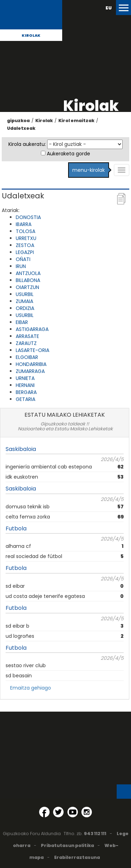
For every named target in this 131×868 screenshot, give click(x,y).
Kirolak (31, 35)
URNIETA (25, 378)
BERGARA (26, 392)
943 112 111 (95, 834)
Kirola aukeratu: (27, 144)
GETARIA (26, 399)
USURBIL (25, 294)
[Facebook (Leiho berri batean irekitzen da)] (44, 812)
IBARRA (24, 224)
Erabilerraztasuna (77, 857)
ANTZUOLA (28, 273)
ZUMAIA (24, 301)
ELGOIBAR (27, 357)
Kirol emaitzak (76, 121)
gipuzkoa (18, 121)
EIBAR (22, 322)
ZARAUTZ (26, 343)
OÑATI (23, 259)
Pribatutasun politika (67, 845)
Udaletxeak (21, 128)
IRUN (21, 266)
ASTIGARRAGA (32, 329)
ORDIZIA (25, 308)
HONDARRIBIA (31, 364)
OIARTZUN (27, 287)
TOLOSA (26, 231)
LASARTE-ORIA (32, 350)
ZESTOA (25, 245)
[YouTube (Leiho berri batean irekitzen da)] (73, 812)
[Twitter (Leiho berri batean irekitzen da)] (58, 812)
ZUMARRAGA (30, 371)
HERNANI (25, 385)
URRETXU (26, 238)
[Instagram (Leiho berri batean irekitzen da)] (87, 812)
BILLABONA (28, 280)
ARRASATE (27, 336)
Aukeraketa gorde (68, 154)
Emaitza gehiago (31, 688)
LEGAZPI (25, 252)
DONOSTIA (28, 217)
